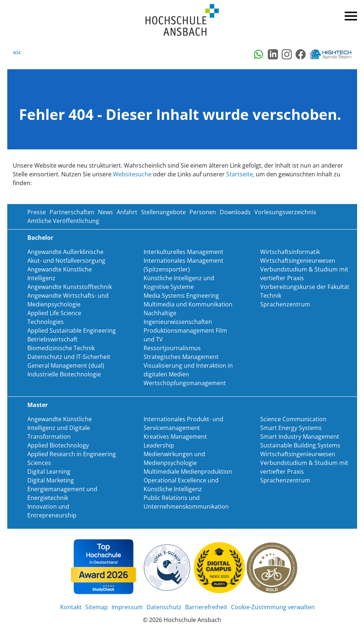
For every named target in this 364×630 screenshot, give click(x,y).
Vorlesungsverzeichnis (285, 212)
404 (17, 52)
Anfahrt (127, 212)
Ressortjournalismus (172, 348)
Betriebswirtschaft (52, 339)
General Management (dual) (66, 365)
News (105, 212)
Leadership (159, 445)
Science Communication (293, 419)
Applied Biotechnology (58, 445)
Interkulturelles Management (183, 252)
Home (182, 20)
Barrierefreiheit (206, 607)
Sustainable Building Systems (300, 445)
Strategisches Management (181, 357)
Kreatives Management (175, 437)
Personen (203, 212)
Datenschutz (164, 607)
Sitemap (97, 607)
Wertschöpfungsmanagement (185, 383)
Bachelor (40, 238)
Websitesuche (132, 174)
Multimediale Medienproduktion (188, 471)
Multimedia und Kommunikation (188, 304)
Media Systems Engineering (181, 296)
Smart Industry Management (300, 437)
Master (38, 405)
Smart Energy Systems (291, 428)
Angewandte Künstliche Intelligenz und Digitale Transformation (60, 428)
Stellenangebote (163, 212)
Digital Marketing (51, 480)
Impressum (127, 607)
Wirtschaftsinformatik (290, 252)
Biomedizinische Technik (61, 348)
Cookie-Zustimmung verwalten (273, 607)
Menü (350, 15)
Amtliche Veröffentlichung (63, 221)
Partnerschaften (72, 212)
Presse (37, 212)
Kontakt (71, 607)
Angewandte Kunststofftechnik (70, 287)
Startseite (240, 174)
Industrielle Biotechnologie (64, 374)
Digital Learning (49, 471)
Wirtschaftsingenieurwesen (298, 261)
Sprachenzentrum (285, 304)
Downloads (235, 212)
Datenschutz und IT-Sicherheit (69, 357)
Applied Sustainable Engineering (72, 330)
